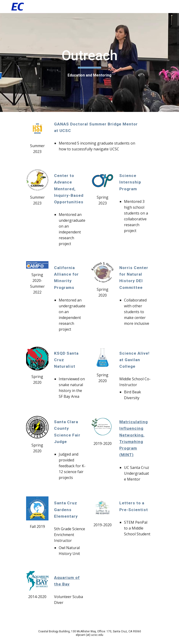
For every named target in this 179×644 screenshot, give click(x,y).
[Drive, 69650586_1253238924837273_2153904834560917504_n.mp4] (129, 594)
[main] (89, 62)
